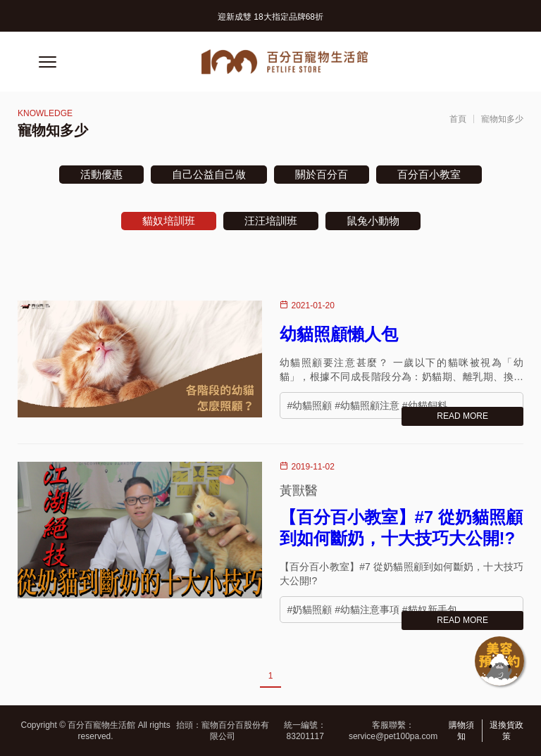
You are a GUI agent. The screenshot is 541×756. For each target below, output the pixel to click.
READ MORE (462, 416)
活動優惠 (101, 174)
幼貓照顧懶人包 (339, 334)
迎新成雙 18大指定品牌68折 (270, 17)
